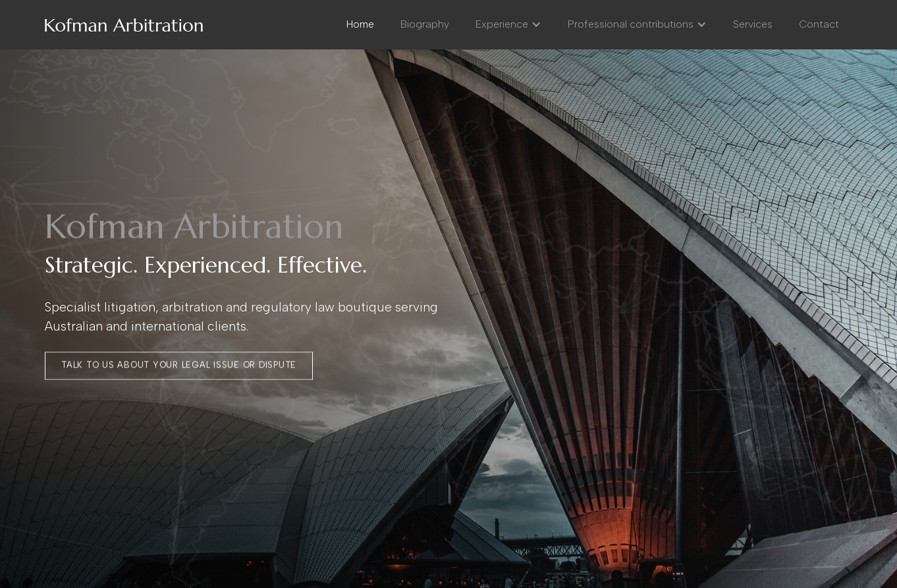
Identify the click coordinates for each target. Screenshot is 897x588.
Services (753, 24)
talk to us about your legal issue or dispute (179, 365)
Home (360, 24)
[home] (124, 24)
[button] (508, 24)
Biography (425, 24)
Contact (819, 24)
